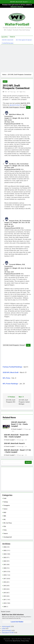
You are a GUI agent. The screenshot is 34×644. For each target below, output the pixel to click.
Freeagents (7, 505)
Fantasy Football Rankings (12, 367)
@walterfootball (15, 105)
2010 (5, 603)
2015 (5, 586)
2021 (5, 565)
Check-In (20, 7)
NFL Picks (6, 378)
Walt (6, 92)
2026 (5, 547)
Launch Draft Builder (17, 622)
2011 (5, 600)
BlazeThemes (17, 641)
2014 (5, 589)
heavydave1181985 (8, 633)
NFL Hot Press (8, 523)
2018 (5, 575)
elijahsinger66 (6, 627)
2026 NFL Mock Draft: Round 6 (19, 2)
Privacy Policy (25, 641)
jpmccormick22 (7, 631)
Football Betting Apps (8, 43)
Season (6, 533)
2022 (5, 561)
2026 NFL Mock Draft (8, 40)
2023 (5, 558)
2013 (5, 593)
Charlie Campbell (17, 429)
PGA (5, 526)
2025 (5, 550)
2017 (5, 579)
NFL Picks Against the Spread (24, 40)
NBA (5, 516)
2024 (5, 554)
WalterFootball (17, 24)
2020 (5, 568)
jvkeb (4, 629)
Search (28, 462)
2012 (5, 596)
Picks (5, 530)
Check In (12, 37)
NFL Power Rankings (10, 384)
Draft (5, 82)
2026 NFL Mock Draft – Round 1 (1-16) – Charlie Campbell (19, 424)
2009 (5, 607)
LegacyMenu (4, 37)
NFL (5, 520)
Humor (5, 509)
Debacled (14, 7)
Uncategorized (8, 537)
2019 (5, 572)
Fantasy (6, 502)
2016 (5, 582)
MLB (5, 512)
